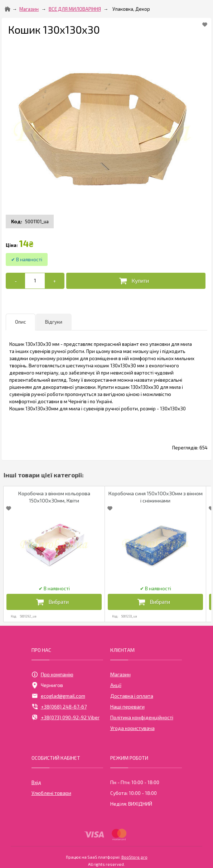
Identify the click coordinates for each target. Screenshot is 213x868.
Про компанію (52, 674)
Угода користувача (132, 728)
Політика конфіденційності (142, 717)
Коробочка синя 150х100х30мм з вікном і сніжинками (156, 497)
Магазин (29, 9)
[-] (16, 281)
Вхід (36, 782)
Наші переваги (127, 707)
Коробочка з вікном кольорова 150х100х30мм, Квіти (54, 497)
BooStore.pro (134, 857)
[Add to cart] (35, 281)
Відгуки (54, 322)
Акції (116, 685)
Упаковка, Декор (131, 9)
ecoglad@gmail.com (58, 696)
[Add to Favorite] (205, 24)
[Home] (8, 9)
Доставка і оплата (132, 696)
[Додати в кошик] (136, 281)
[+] (54, 281)
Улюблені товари (51, 793)
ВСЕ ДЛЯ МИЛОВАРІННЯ (75, 9)
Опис (21, 322)
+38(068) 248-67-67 (59, 707)
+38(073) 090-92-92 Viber (66, 717)
